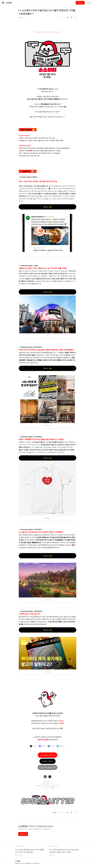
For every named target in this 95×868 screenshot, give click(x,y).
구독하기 (80, 3)
